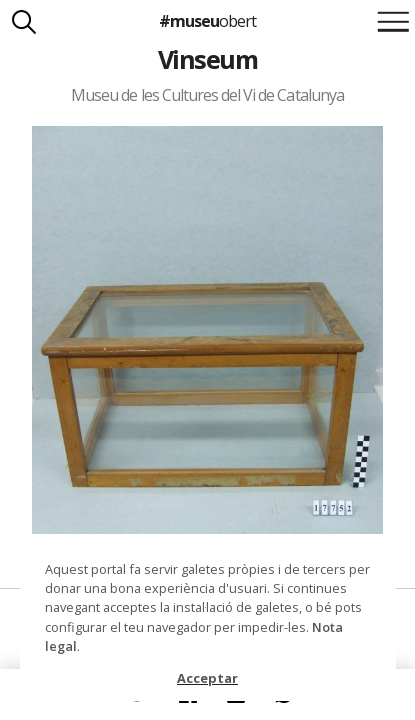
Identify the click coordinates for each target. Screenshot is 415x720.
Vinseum (207, 59)
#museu (207, 21)
